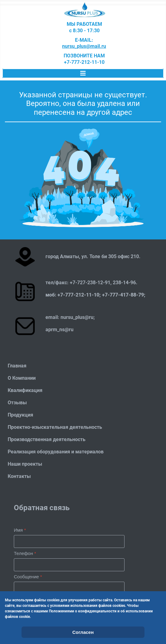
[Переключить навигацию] (83, 73)
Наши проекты (25, 464)
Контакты (19, 476)
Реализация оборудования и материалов (56, 452)
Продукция (20, 415)
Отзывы (17, 403)
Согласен (83, 632)
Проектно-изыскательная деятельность (55, 427)
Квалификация (25, 390)
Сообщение (28, 577)
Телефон (25, 553)
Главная (17, 366)
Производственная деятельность (47, 439)
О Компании (22, 378)
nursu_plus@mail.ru (84, 46)
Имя (20, 530)
